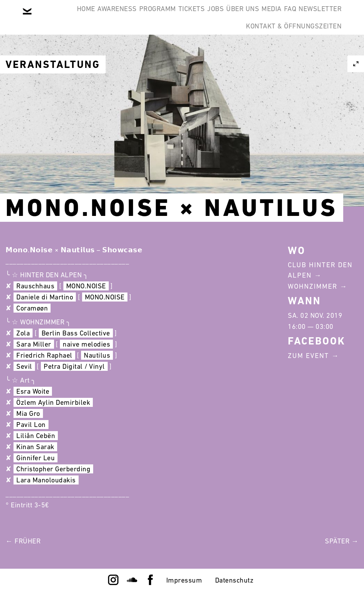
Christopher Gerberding (53, 469)
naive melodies (86, 344)
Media (301, 17)
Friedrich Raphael (44, 355)
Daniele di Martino (45, 297)
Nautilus (97, 355)
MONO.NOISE (86, 286)
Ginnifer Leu (35, 458)
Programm (145, 17)
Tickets (190, 17)
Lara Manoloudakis (46, 480)
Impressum (184, 580)
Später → (342, 541)
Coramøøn (32, 308)
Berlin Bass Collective (76, 333)
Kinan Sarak (35, 447)
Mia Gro (28, 413)
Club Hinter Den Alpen (320, 270)
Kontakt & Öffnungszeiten (288, 50)
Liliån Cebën (36, 436)
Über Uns (262, 17)
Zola (23, 333)
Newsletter (206, 50)
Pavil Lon (31, 425)
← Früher (23, 541)
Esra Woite (33, 391)
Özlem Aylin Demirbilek (53, 402)
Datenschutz (234, 580)
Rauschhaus (35, 286)
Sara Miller (34, 344)
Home (52, 17)
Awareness (94, 17)
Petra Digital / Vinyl (74, 366)
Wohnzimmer (313, 286)
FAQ (330, 17)
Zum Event (308, 356)
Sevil (24, 366)
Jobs (224, 17)
